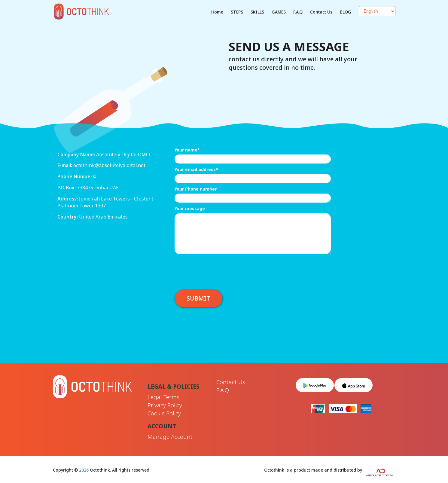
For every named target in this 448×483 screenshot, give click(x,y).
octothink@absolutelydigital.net (109, 165)
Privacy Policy (165, 405)
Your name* (187, 150)
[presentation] (220, 269)
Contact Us (321, 12)
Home (217, 12)
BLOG (346, 12)
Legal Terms (163, 397)
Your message (190, 208)
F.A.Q (298, 12)
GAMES (279, 12)
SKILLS (257, 12)
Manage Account (170, 437)
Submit (198, 298)
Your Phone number (196, 189)
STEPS (237, 12)
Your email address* (196, 169)
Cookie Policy (164, 413)
